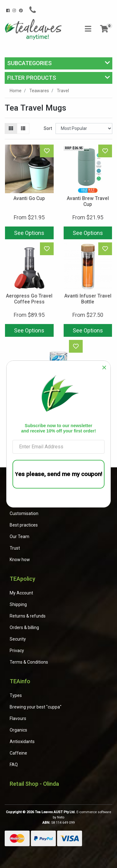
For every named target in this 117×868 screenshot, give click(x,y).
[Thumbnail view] (11, 129)
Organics (18, 730)
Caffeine (18, 753)
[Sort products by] (84, 129)
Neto (61, 817)
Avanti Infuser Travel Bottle (88, 299)
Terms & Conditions (29, 662)
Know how (20, 560)
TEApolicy (22, 579)
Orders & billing (24, 627)
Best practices (24, 525)
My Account (21, 593)
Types (16, 695)
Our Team (19, 537)
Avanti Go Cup (29, 198)
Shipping (18, 604)
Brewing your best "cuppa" (36, 707)
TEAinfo (20, 681)
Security (18, 639)
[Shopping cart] (104, 29)
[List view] (23, 129)
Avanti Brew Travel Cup (88, 201)
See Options (29, 233)
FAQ (14, 765)
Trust (15, 548)
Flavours (18, 718)
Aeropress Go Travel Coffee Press (29, 299)
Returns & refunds (28, 616)
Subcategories (29, 63)
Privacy (17, 651)
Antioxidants (22, 742)
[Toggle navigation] (88, 29)
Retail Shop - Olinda (34, 784)
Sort (48, 128)
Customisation (24, 513)
